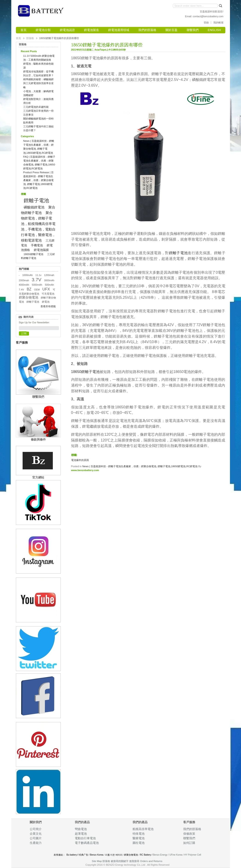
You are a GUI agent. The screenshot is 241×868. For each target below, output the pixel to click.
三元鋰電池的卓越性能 (36, 107)
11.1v (38, 275)
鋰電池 (46, 302)
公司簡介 (36, 829)
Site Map (97, 861)
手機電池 (37, 245)
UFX (46, 289)
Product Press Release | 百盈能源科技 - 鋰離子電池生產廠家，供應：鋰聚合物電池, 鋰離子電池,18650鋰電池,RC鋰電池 (38, 180)
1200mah (49, 275)
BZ (29, 289)
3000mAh (49, 280)
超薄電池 (81, 834)
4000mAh (24, 285)
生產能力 (36, 843)
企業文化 (36, 834)
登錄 (206, 23)
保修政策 (189, 834)
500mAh (49, 285)
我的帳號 (218, 23)
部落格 (30, 38)
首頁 (18, 38)
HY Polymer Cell (193, 855)
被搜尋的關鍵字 (120, 861)
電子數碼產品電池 (87, 843)
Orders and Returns (151, 861)
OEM (37, 290)
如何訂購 (189, 843)
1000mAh (28, 275)
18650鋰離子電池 (86, 372)
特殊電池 (139, 834)
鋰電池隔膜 (41, 250)
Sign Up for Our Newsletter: (34, 322)
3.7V (37, 280)
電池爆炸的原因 (80, 460)
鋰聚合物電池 (29, 297)
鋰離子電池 (178, 253)
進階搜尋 (134, 861)
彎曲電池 (81, 829)
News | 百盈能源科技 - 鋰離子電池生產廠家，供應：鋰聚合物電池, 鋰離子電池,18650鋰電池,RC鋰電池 (140, 466)
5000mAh (37, 285)
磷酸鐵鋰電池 (34, 207)
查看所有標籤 (48, 306)
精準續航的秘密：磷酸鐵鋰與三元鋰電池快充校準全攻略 (38, 83)
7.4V (22, 290)
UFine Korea (176, 855)
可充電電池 (48, 294)
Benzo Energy (160, 855)
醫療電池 (139, 838)
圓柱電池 (139, 843)
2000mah (24, 280)
